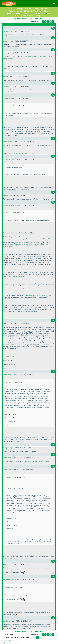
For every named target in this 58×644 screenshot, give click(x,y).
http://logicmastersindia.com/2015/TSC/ (21, 153)
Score (41, 9)
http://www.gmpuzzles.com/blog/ (36, 296)
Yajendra (6, 76)
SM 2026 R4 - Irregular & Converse (17, 13)
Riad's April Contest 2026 (17, 11)
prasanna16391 (8, 159)
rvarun (5, 98)
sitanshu (6, 41)
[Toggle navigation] (54, 4)
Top (53, 28)
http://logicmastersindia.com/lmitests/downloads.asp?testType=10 (26, 239)
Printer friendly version (12, 643)
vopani (5, 53)
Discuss (48, 9)
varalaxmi (7, 621)
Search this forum (10, 640)
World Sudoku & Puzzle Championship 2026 (29, 16)
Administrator (8, 142)
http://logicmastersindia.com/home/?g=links (19, 288)
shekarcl (6, 323)
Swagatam (7, 195)
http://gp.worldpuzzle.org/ (16, 276)
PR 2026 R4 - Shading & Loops (18, 9)
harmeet (6, 31)
